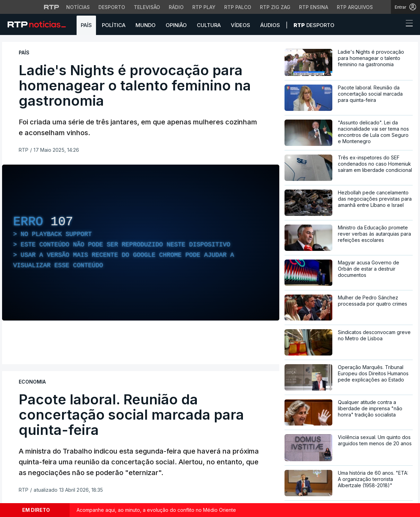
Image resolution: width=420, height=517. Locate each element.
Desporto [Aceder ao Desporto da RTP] (112, 7)
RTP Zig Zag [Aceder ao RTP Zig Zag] (275, 7)
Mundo (146, 25)
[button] (396, 25)
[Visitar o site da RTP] (52, 7)
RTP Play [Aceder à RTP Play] (204, 7)
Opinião (176, 25)
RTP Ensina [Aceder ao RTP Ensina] (314, 7)
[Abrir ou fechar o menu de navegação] (407, 24)
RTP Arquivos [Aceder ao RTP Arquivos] (355, 7)
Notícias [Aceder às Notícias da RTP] (78, 7)
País (86, 25)
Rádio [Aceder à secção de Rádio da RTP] (176, 7)
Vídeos (240, 25)
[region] (141, 243)
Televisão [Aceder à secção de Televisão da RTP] (147, 7)
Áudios (270, 25)
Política (114, 25)
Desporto (314, 25)
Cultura (209, 25)
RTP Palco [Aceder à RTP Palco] (238, 7)
